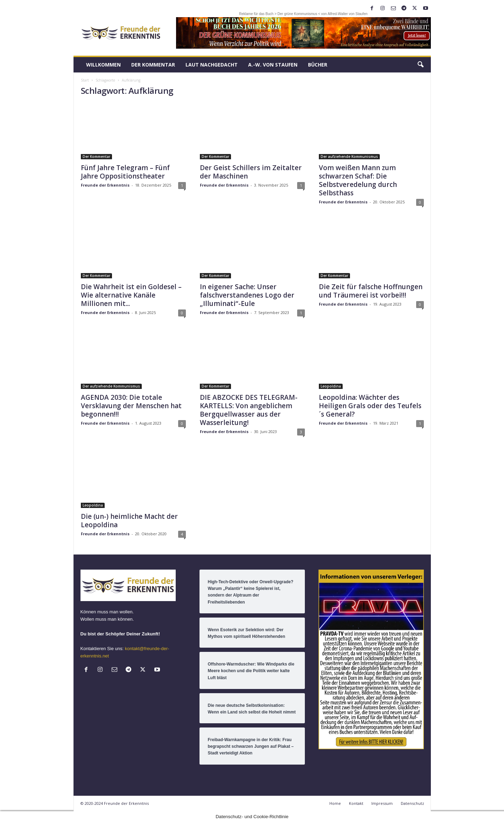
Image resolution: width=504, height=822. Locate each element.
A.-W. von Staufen (273, 65)
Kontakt (356, 803)
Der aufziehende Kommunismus (349, 156)
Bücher (318, 65)
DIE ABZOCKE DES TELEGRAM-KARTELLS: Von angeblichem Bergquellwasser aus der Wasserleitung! (249, 410)
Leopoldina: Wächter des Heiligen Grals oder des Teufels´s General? (370, 406)
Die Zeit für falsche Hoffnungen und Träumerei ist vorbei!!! (371, 291)
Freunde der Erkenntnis (105, 185)
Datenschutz (412, 803)
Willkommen (103, 65)
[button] (420, 65)
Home (335, 803)
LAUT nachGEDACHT (212, 65)
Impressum (382, 803)
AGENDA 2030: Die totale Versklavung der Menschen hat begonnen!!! (131, 406)
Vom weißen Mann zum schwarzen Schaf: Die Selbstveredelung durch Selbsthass (358, 180)
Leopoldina (331, 386)
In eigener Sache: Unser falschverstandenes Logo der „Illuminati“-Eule (247, 295)
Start (85, 80)
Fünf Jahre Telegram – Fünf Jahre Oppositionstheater (125, 172)
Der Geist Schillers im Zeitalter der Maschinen (251, 172)
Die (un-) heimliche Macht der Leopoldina (129, 521)
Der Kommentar (153, 65)
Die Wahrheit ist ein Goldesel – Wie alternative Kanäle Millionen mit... (131, 295)
